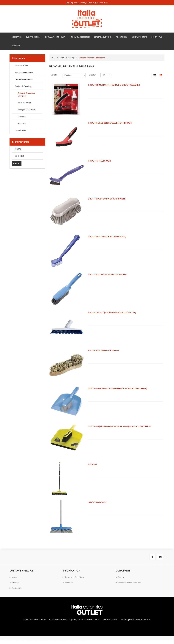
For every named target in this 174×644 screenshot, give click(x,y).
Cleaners (22, 116)
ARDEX (18, 149)
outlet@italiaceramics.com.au (136, 620)
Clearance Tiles (33, 37)
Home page (17, 37)
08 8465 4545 (111, 620)
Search (120, 577)
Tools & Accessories (24, 79)
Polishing (22, 123)
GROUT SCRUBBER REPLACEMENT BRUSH (110, 123)
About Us (16, 46)
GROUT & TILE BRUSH (99, 161)
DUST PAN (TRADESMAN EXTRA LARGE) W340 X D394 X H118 (119, 426)
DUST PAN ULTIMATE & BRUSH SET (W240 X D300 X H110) (118, 388)
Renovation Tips (139, 37)
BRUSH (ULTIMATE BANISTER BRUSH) (107, 274)
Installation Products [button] (56, 37)
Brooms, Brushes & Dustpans (26, 94)
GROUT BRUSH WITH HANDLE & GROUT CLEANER (114, 85)
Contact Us (157, 37)
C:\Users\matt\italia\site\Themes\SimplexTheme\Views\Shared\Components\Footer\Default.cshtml (45, 640)
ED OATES (20, 156)
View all (17, 163)
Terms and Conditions (73, 577)
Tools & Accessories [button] (80, 37)
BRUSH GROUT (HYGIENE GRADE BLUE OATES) (112, 312)
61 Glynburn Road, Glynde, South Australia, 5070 (75, 620)
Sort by (54, 75)
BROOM (92, 464)
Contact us (15, 588)
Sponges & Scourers (26, 110)
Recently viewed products (128, 583)
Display (92, 75)
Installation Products (24, 72)
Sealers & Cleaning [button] (103, 37)
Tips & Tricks (21, 130)
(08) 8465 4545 (102, 3)
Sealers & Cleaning (23, 86)
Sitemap (14, 583)
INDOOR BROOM (97, 502)
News (13, 577)
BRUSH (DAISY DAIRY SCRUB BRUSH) (107, 199)
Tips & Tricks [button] (121, 37)
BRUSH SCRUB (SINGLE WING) (103, 350)
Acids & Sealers (24, 103)
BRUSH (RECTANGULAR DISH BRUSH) (107, 237)
